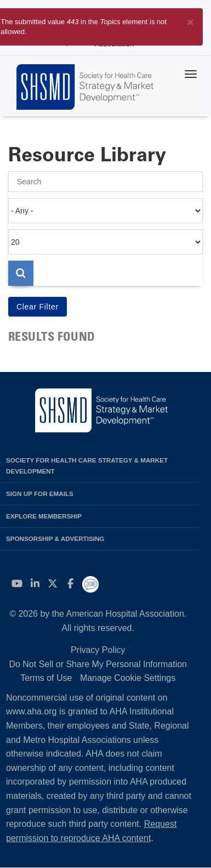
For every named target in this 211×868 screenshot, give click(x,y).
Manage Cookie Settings (128, 678)
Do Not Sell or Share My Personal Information (98, 664)
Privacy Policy (98, 650)
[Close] (190, 20)
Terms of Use (46, 678)
